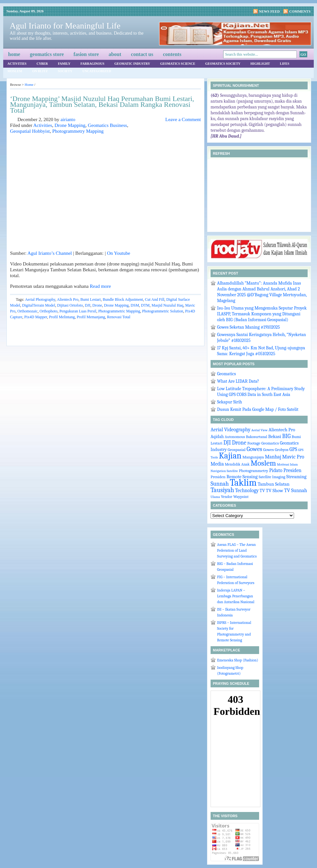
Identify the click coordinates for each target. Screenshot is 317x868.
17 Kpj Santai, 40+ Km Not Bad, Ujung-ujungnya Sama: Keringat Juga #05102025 (261, 351)
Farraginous (93, 64)
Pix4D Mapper (36, 317)
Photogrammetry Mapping (78, 131)
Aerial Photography (40, 299)
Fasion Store (86, 54)
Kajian (230, 456)
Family (64, 64)
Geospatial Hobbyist (30, 131)
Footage (254, 443)
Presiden (218, 477)
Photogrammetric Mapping (119, 311)
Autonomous (235, 437)
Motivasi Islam (287, 464)
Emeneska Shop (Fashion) (238, 660)
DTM (145, 305)
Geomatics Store (47, 54)
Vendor (227, 497)
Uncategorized (97, 71)
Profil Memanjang (91, 317)
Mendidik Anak (237, 464)
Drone (97, 305)
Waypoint (241, 497)
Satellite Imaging (272, 477)
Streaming (296, 477)
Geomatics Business (107, 125)
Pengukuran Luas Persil (78, 311)
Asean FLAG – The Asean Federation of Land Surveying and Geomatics (237, 550)
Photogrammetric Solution (163, 311)
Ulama (215, 497)
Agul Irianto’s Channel (50, 253)
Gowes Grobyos (276, 450)
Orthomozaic (28, 311)
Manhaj (273, 457)
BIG (286, 436)
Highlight (260, 64)
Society (65, 71)
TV (262, 490)
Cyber (42, 64)
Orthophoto (48, 311)
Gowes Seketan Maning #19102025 (249, 327)
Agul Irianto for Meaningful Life (65, 26)
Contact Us (142, 54)
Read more (100, 286)
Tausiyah (222, 490)
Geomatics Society (223, 64)
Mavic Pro (293, 457)
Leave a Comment (183, 119)
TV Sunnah (295, 490)
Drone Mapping (70, 125)
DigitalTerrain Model (38, 305)
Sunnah (220, 484)
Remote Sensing (242, 477)
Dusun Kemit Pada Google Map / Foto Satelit (258, 409)
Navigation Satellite (224, 471)
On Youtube (119, 253)
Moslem (15, 71)
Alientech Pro (68, 299)
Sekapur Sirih (230, 402)
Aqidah (217, 436)
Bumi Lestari (90, 299)
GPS (293, 449)
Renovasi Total (119, 317)
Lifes (284, 64)
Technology (247, 490)
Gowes (254, 449)
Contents (172, 54)
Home (14, 54)
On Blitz (40, 71)
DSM (135, 305)
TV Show (274, 491)
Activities (17, 64)
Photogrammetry (254, 471)
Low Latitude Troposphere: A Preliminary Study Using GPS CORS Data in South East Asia (261, 392)
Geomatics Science (178, 64)
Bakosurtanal (257, 437)
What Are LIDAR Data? (238, 381)
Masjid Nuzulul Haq (168, 305)
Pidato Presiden (285, 470)
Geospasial (237, 450)
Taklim (243, 483)
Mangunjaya (253, 457)
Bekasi (275, 437)
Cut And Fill (155, 299)
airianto (68, 119)
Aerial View (259, 430)
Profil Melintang (62, 317)
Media (217, 464)
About (115, 54)
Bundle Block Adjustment (123, 299)
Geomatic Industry (132, 64)
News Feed (270, 11)
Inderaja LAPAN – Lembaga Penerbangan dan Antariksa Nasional (236, 596)
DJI (87, 305)
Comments (300, 11)
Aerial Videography (230, 430)
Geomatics (226, 374)
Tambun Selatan (273, 484)
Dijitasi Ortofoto (70, 305)
